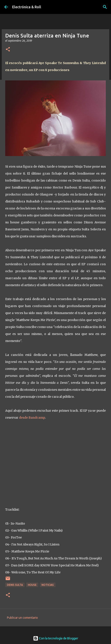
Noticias (48, 585)
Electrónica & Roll (27, 7)
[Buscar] (105, 7)
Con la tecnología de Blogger (56, 638)
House (32, 585)
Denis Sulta (15, 585)
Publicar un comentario (22, 618)
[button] (8, 50)
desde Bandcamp (32, 418)
